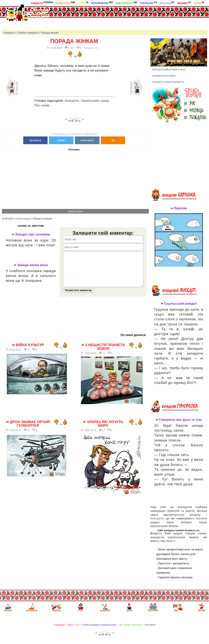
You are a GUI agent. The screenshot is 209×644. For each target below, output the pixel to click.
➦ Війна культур (28, 351)
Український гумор (95, 101)
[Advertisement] (134, 17)
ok (113, 140)
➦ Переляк (179, 208)
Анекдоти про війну (164, 76)
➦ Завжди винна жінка (31, 265)
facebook (36, 140)
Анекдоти (42, 3)
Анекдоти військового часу (169, 70)
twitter (61, 140)
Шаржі (83, 3)
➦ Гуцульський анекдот (179, 304)
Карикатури (65, 3)
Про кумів (42, 105)
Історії (199, 3)
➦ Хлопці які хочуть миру (103, 430)
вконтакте (87, 140)
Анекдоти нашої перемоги (168, 82)
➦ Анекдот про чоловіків (31, 234)
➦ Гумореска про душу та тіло (179, 420)
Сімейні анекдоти (28, 33)
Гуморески (148, 3)
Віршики (184, 3)
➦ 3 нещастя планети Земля (103, 353)
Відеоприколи (126, 3)
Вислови (167, 3)
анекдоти (95, 625)
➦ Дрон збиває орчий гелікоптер (28, 430)
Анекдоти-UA (91, 48)
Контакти (150, 625)
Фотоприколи (102, 3)
